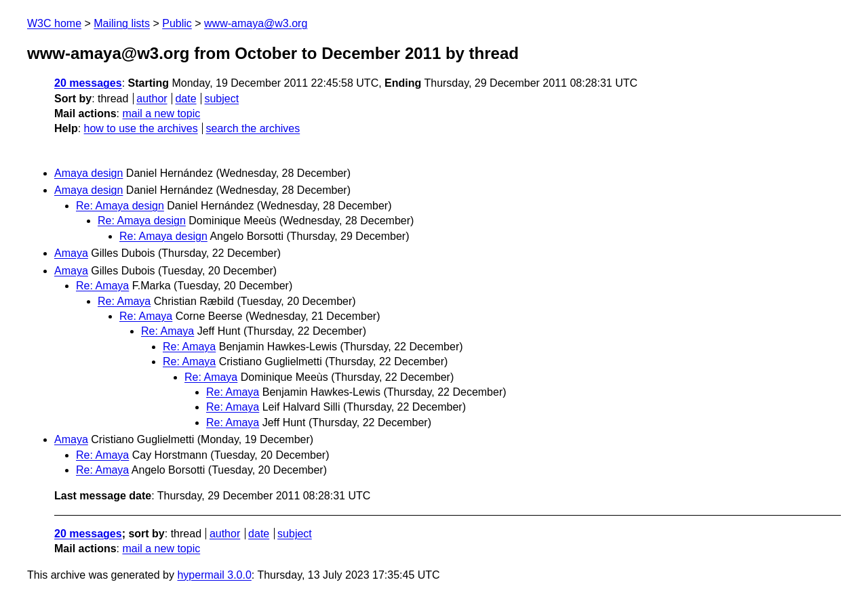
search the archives (253, 128)
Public (177, 23)
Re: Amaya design (120, 206)
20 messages (88, 83)
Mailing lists (122, 23)
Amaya (71, 253)
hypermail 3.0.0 (214, 575)
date (185, 99)
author (152, 99)
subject (221, 99)
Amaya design (88, 173)
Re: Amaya (102, 286)
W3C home (54, 23)
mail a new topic (161, 113)
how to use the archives (141, 128)
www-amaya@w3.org (256, 23)
